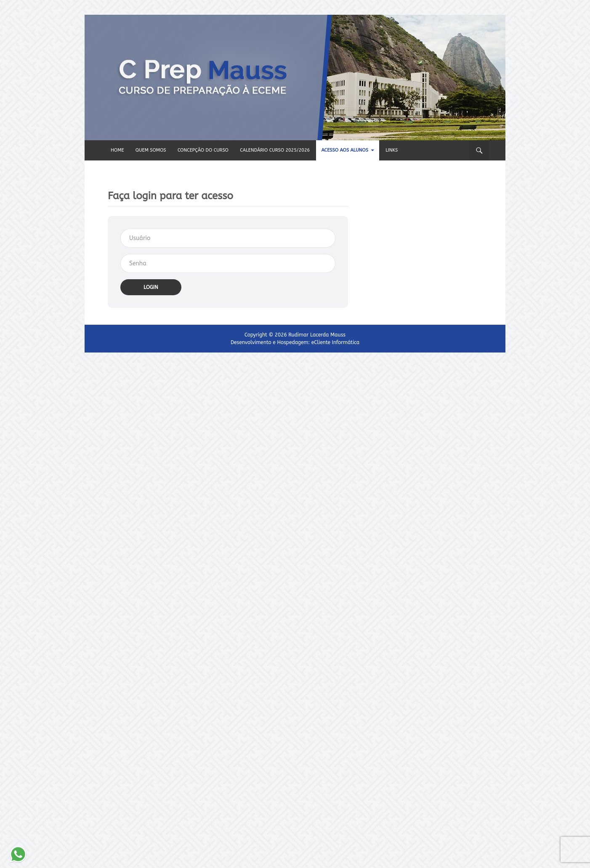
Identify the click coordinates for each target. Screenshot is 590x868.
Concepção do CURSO (203, 150)
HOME (117, 150)
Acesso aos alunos (344, 150)
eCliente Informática (335, 342)
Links (392, 150)
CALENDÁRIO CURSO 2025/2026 (275, 150)
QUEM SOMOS (151, 150)
